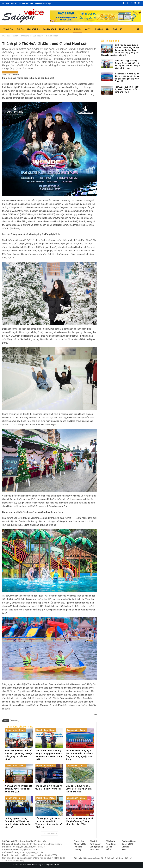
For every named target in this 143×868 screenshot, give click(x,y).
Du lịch (78, 29)
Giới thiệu (6, 4)
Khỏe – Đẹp (64, 29)
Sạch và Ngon (49, 29)
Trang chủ (8, 29)
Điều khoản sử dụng (26, 4)
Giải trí (88, 29)
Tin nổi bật (14, 72)
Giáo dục (99, 29)
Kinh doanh (32, 29)
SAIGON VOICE (10, 841)
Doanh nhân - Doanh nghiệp (16, 730)
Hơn (115, 29)
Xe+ (108, 29)
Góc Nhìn (14, 721)
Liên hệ (14, 4)
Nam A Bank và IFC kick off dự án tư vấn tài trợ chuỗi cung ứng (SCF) (127, 89)
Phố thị (20, 29)
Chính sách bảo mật (43, 4)
